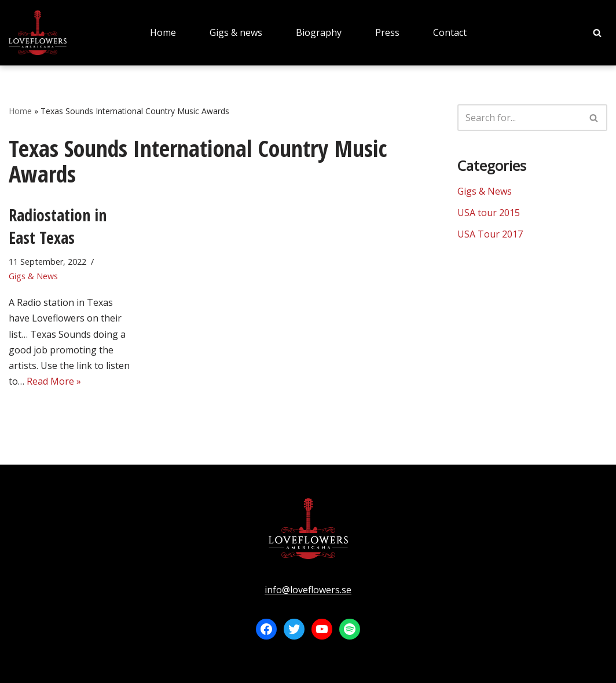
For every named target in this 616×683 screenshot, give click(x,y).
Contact (450, 32)
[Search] (597, 33)
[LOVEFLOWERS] (38, 33)
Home (163, 32)
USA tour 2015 (489, 213)
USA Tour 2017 (490, 234)
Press (387, 32)
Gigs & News (33, 276)
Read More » (54, 381)
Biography (319, 32)
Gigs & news (236, 32)
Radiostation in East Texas (58, 226)
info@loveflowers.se (308, 590)
